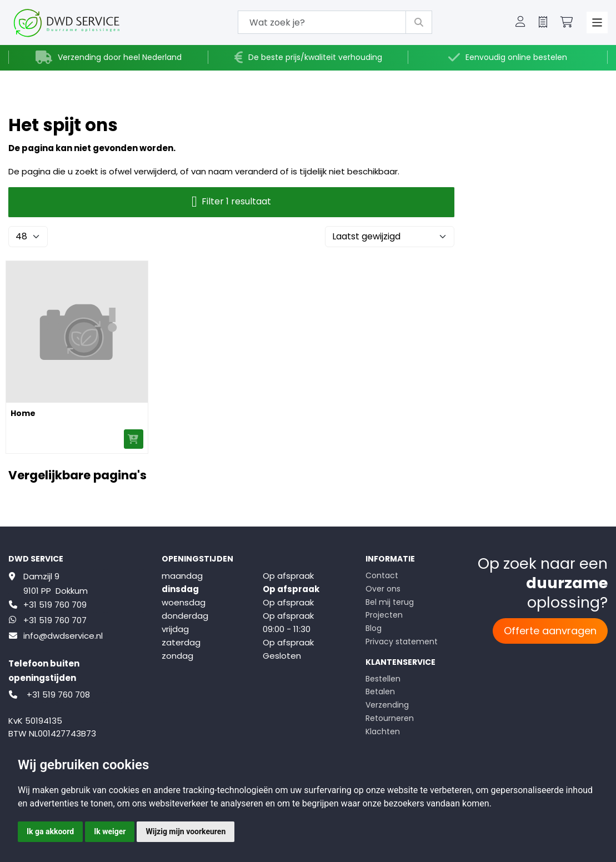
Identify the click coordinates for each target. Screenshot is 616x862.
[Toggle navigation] (597, 22)
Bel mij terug (390, 602)
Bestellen (383, 679)
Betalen (380, 691)
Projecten (384, 615)
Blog (374, 628)
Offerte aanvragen (550, 631)
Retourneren (390, 718)
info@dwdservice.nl (63, 636)
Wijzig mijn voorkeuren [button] (186, 831)
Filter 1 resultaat (231, 202)
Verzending (387, 705)
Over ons (383, 589)
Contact (382, 575)
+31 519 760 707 (55, 620)
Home (23, 413)
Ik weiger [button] (110, 831)
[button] (520, 23)
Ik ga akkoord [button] (50, 831)
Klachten (383, 731)
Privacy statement (402, 642)
